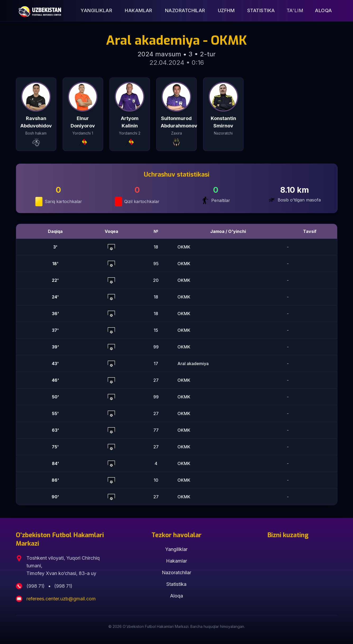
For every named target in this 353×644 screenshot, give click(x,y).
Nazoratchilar (185, 10)
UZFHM (226, 10)
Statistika (261, 10)
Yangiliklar (96, 10)
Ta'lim (295, 10)
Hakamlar (139, 10)
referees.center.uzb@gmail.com (61, 599)
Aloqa (323, 10)
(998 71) (36, 586)
